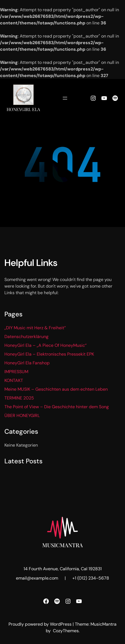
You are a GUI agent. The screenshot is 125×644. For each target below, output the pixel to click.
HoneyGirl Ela (23, 109)
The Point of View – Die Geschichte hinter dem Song (57, 407)
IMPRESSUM (16, 372)
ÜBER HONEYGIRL (22, 415)
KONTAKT (14, 380)
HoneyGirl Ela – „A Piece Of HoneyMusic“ (46, 345)
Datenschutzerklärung (26, 337)
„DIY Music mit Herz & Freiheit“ (35, 328)
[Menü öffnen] (65, 98)
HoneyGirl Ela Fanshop (27, 363)
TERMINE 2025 (19, 398)
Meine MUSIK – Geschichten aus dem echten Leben (56, 389)
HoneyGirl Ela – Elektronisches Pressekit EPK (49, 354)
